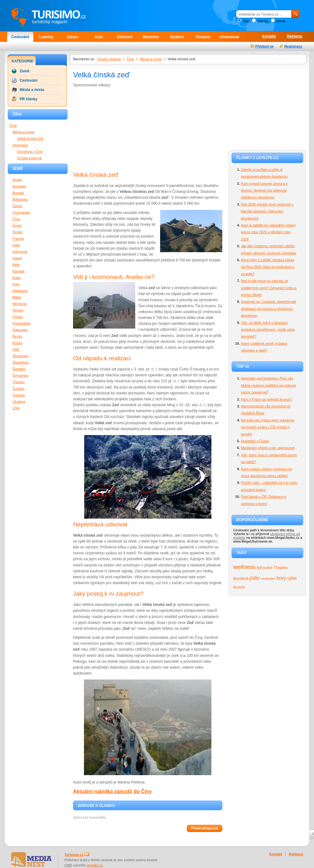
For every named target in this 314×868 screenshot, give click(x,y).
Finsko (18, 232)
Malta (17, 297)
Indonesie (20, 252)
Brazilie (18, 193)
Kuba (16, 278)
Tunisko (18, 389)
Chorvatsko (21, 212)
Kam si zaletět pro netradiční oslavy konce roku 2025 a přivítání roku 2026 (268, 232)
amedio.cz (95, 865)
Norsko (18, 310)
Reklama (295, 36)
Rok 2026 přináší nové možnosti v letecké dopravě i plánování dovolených (267, 211)
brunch (239, 587)
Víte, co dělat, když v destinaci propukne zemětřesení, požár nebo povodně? (268, 330)
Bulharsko (20, 199)
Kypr (16, 284)
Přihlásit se (265, 46)
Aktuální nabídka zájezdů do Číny (112, 791)
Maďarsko (20, 291)
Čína (130, 59)
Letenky (46, 37)
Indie (16, 245)
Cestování (20, 37)
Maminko (151, 37)
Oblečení (125, 37)
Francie (18, 239)
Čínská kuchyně (30, 158)
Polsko (18, 317)
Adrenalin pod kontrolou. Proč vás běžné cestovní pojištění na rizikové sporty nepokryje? (268, 385)
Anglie (17, 180)
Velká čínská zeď (30, 139)
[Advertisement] (119, 130)
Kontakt (269, 36)
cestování (268, 579)
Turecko (19, 395)
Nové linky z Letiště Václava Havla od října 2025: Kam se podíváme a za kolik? (268, 267)
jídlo (255, 578)
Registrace (293, 46)
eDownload (229, 37)
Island (17, 258)
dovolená (241, 579)
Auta (99, 37)
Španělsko (21, 362)
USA (16, 408)
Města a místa (151, 59)
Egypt (17, 225)
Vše (246, 21)
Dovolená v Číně (30, 152)
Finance (203, 37)
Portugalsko (22, 323)
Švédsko (19, 369)
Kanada (18, 271)
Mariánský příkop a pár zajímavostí (268, 448)
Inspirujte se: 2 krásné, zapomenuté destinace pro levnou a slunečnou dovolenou (268, 309)
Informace (20, 145)
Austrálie (19, 186)
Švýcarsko (21, 375)
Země (281, 21)
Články (263, 21)
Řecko (17, 336)
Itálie (16, 265)
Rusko (17, 343)
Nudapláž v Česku (255, 441)
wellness (244, 567)
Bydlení (177, 37)
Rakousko (20, 330)
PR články (28, 99)
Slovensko (21, 356)
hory (282, 578)
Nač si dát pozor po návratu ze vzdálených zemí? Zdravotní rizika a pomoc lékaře (269, 288)
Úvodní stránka (109, 59)
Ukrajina (19, 402)
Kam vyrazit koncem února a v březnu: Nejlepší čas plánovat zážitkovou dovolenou (264, 191)
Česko (17, 206)
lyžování (265, 568)
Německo (20, 304)
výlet (292, 578)
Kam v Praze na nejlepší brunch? (267, 399)
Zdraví (72, 37)
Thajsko (281, 568)
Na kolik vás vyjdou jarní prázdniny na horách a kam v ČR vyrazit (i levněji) (268, 427)
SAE (16, 349)
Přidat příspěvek (204, 828)
